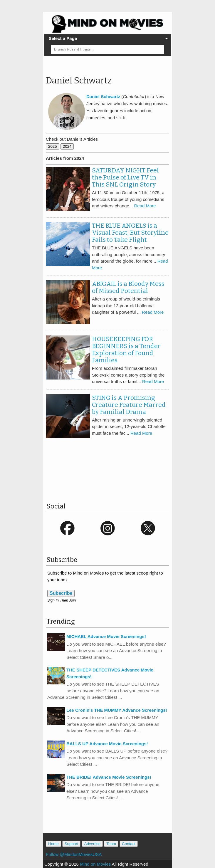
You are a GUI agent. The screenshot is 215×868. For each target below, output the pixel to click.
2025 (53, 146)
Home (53, 844)
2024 (67, 146)
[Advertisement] (115, 474)
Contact (129, 844)
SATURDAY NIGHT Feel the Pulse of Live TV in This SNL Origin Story (125, 177)
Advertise (93, 844)
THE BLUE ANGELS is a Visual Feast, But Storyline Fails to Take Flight (130, 233)
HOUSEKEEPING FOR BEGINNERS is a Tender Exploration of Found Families (126, 350)
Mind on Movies (95, 864)
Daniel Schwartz (79, 80)
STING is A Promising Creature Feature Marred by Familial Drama (129, 405)
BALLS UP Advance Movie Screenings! (107, 744)
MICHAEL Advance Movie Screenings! (106, 636)
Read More (145, 206)
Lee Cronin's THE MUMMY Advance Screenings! (117, 710)
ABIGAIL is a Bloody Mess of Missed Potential (128, 287)
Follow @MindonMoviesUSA (74, 854)
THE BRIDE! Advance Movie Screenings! (109, 777)
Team (111, 844)
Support (72, 844)
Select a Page (63, 38)
